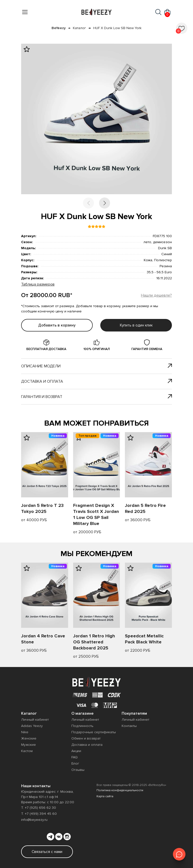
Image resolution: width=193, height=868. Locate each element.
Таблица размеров (38, 284)
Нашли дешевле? (156, 295)
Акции (76, 751)
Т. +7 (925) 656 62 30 (39, 808)
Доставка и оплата (96, 381)
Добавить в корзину (57, 325)
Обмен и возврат (86, 738)
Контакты (129, 726)
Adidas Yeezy (32, 726)
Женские (29, 738)
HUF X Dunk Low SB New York (117, 28)
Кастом (27, 751)
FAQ (75, 757)
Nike (25, 732)
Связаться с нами (47, 852)
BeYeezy (59, 28)
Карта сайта (105, 796)
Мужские (29, 745)
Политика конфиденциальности (120, 790)
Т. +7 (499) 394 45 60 (39, 814)
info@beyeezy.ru (34, 820)
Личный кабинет (35, 720)
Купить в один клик (136, 325)
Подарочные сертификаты (94, 732)
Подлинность (82, 726)
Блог (75, 763)
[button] (105, 203)
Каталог (79, 28)
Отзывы (78, 770)
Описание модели (96, 366)
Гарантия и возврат (96, 397)
